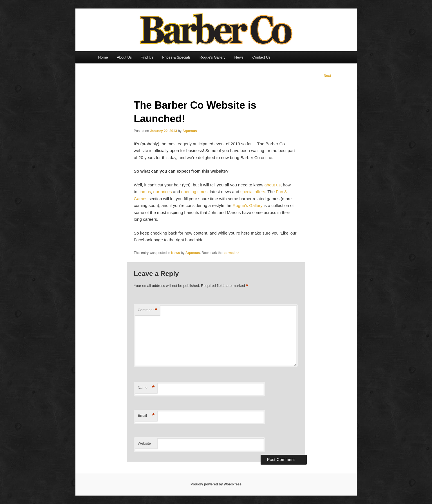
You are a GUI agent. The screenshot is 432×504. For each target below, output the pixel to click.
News (239, 57)
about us (272, 185)
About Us (124, 57)
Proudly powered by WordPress (216, 484)
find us (145, 192)
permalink (231, 253)
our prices (163, 192)
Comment (147, 310)
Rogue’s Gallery (212, 57)
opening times (194, 192)
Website (144, 443)
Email (146, 416)
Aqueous (190, 131)
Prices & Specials (176, 57)
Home (103, 57)
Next (329, 76)
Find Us (147, 57)
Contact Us (261, 57)
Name (146, 388)
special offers (253, 192)
